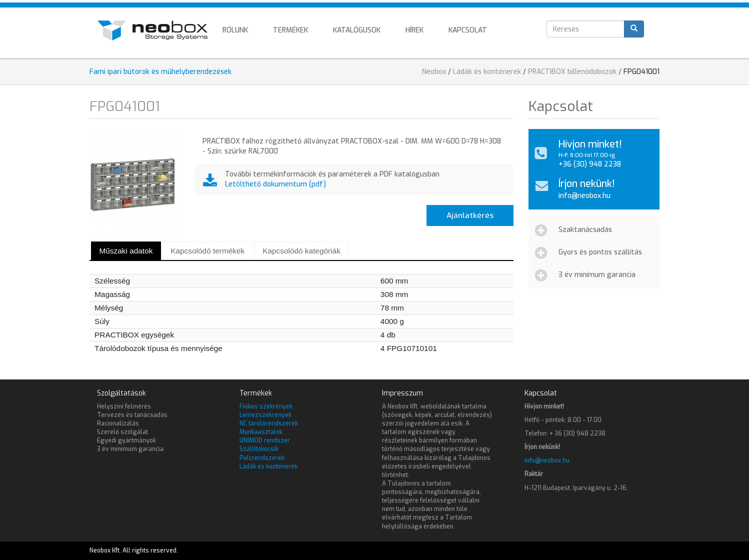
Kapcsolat (468, 30)
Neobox (434, 72)
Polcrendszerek (262, 458)
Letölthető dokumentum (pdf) (275, 184)
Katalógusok (357, 30)
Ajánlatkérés (470, 215)
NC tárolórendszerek (269, 423)
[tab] (126, 251)
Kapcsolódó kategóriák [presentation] (301, 251)
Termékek (290, 30)
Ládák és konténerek (487, 72)
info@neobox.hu (584, 196)
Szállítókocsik (259, 449)
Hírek (414, 30)
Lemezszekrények (265, 415)
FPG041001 (641, 72)
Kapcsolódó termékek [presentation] (207, 251)
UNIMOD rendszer (265, 440)
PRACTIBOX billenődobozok (572, 72)
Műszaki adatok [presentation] (126, 251)
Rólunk (235, 30)
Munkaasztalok (261, 432)
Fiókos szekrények (266, 406)
